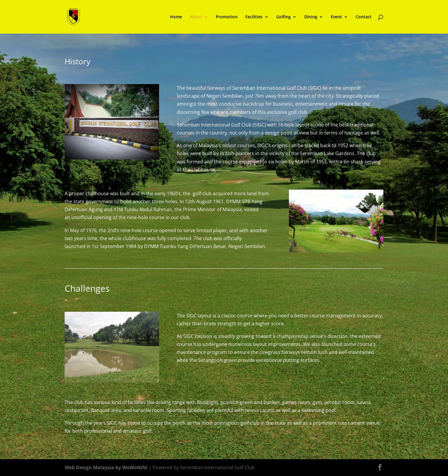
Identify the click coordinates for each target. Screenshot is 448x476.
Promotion (227, 17)
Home (176, 17)
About (196, 17)
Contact (364, 17)
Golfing (283, 17)
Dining (311, 17)
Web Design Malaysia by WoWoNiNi (107, 467)
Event (336, 17)
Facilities (254, 17)
